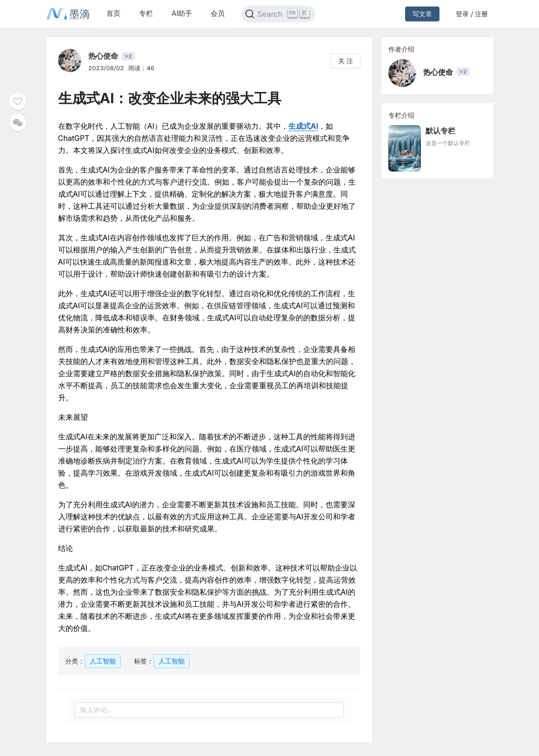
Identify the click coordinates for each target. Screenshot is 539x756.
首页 (113, 13)
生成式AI (303, 126)
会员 (218, 13)
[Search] (278, 14)
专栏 (146, 13)
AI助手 (182, 13)
